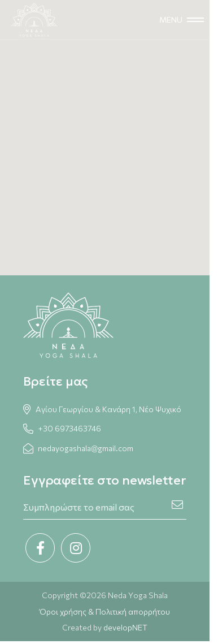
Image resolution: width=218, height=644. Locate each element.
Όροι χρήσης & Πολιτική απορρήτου (105, 611)
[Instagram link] (76, 548)
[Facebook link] (40, 548)
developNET (125, 627)
